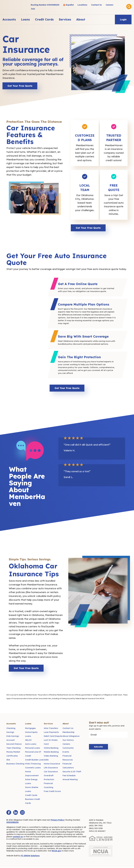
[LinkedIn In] (16, 813)
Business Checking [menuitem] (15, 764)
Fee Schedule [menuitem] (69, 776)
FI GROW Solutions (30, 856)
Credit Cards (44, 19)
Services (65, 19)
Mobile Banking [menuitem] (51, 752)
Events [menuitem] (66, 752)
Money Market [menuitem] (13, 752)
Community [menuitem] (68, 749)
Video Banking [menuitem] (51, 756)
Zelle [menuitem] (46, 760)
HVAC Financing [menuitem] (33, 764)
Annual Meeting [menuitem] (70, 780)
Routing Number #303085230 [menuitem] (45, 5)
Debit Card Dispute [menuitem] (53, 737)
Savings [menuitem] (10, 733)
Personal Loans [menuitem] (33, 749)
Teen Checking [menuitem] (13, 749)
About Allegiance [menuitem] (71, 737)
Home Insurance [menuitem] (52, 764)
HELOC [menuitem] (28, 741)
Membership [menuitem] (69, 733)
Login (123, 20)
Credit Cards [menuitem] (31, 796)
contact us (18, 837)
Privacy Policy (57, 821)
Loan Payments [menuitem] (51, 733)
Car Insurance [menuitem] (51, 772)
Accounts (9, 19)
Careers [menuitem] (110, 5)
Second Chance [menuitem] (14, 745)
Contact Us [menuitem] (97, 5)
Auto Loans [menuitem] (31, 745)
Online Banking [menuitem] (51, 749)
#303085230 (12, 823)
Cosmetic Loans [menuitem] (33, 768)
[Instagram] (22, 813)
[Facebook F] (9, 813)
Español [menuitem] (70, 5)
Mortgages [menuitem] (30, 729)
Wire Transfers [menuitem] (51, 729)
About (81, 19)
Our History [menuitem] (68, 741)
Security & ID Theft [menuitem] (72, 772)
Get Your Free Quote (20, 86)
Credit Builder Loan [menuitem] (34, 760)
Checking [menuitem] (11, 729)
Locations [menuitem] (82, 5)
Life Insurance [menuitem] (51, 768)
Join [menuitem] (33, 9)
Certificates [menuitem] (12, 756)
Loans (25, 19)
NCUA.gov (57, 851)
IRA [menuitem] (8, 760)
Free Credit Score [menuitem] (52, 792)
